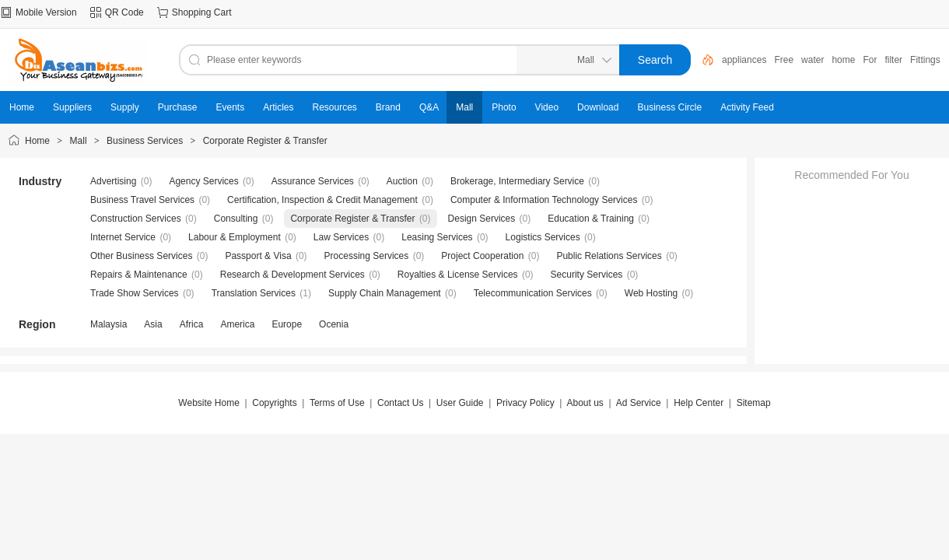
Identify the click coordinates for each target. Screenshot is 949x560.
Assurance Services (313, 181)
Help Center (699, 403)
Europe (287, 324)
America (237, 324)
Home (37, 141)
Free (784, 60)
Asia (153, 324)
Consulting (236, 219)
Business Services (145, 141)
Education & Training (591, 219)
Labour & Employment (235, 237)
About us (585, 403)
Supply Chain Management (385, 293)
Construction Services (136, 219)
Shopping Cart (202, 12)
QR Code (124, 12)
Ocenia (334, 324)
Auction (402, 181)
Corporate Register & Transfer (265, 141)
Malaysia (109, 324)
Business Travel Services (142, 200)
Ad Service (639, 403)
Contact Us (400, 403)
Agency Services (203, 181)
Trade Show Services (135, 293)
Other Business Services (141, 256)
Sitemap (754, 403)
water (812, 60)
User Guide (460, 403)
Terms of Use (337, 403)
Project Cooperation (482, 256)
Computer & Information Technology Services (544, 200)
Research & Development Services (292, 275)
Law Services (341, 237)
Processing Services (367, 256)
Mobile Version (46, 12)
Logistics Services (543, 237)
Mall (79, 141)
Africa (192, 324)
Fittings (925, 60)
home (843, 60)
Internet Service (123, 237)
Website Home (208, 403)
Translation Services (254, 293)
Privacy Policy (525, 403)
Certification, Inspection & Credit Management (322, 200)
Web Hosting (651, 293)
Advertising (113, 181)
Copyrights (274, 403)
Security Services (587, 275)
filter (893, 60)
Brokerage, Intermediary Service (517, 181)
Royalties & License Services (458, 275)
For (870, 60)
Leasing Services (437, 237)
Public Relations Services (609, 256)
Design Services (482, 219)
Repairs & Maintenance (139, 275)
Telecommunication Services (533, 293)
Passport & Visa (258, 256)
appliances (744, 60)
